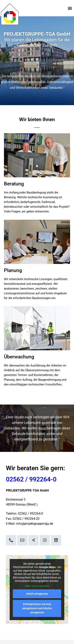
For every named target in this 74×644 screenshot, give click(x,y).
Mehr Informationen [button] (37, 586)
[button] (70, 8)
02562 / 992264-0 (31, 479)
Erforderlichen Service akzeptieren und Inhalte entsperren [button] (37, 608)
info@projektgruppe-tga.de (35, 524)
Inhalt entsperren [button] (37, 594)
